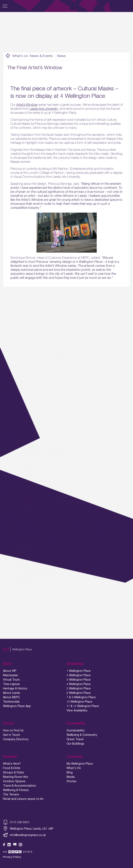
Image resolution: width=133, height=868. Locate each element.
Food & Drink (12, 768)
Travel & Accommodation (20, 786)
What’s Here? (12, 764)
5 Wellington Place (79, 688)
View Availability (77, 710)
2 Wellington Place (79, 675)
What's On (74, 768)
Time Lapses (11, 684)
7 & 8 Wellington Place (81, 697)
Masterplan (11, 675)
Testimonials (11, 702)
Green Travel (75, 739)
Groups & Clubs (14, 772)
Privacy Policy (12, 857)
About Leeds (12, 693)
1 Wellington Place (79, 671)
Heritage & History (15, 688)
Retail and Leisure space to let (23, 799)
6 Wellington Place (79, 693)
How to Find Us (13, 730)
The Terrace (11, 794)
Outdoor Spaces (14, 781)
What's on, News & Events (29, 56)
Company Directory (16, 739)
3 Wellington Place (79, 680)
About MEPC (11, 697)
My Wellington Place (80, 764)
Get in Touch (12, 735)
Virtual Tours (11, 680)
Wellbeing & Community (82, 735)
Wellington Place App (17, 706)
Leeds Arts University (44, 109)
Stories (72, 781)
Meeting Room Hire (16, 777)
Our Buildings (75, 744)
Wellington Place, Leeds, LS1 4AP (28, 829)
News (61, 56)
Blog (70, 772)
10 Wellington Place (79, 702)
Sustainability (76, 730)
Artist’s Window (27, 105)
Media (71, 777)
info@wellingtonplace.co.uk (24, 835)
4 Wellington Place (79, 684)
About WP (10, 671)
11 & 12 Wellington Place (83, 706)
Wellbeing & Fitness (16, 790)
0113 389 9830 (16, 822)
